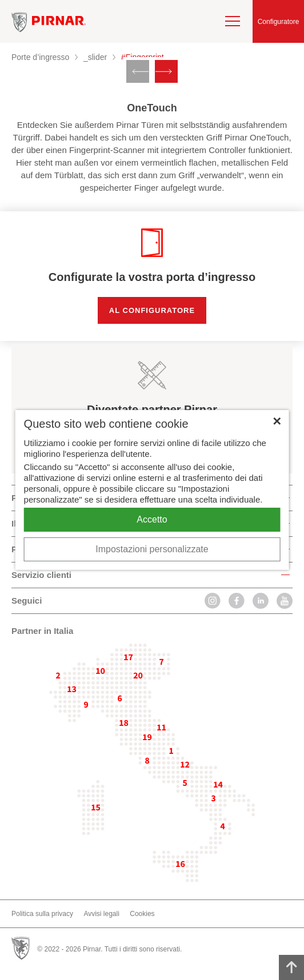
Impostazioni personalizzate (152, 549)
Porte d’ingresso (40, 57)
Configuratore (279, 22)
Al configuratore (152, 310)
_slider (95, 57)
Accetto (152, 519)
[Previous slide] (138, 71)
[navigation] (233, 21)
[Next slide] (166, 71)
